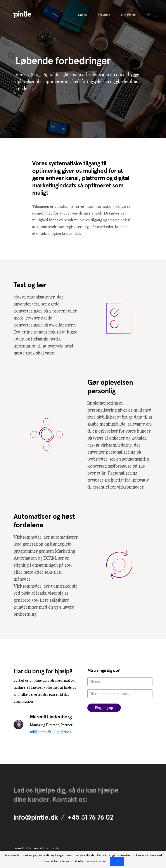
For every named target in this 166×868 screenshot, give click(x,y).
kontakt (39, 848)
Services (104, 15)
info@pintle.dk (36, 817)
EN (149, 15)
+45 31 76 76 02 (91, 817)
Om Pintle (128, 15)
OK (117, 862)
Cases (82, 15)
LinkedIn (19, 848)
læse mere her (96, 861)
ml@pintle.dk (41, 732)
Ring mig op (104, 708)
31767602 (64, 732)
